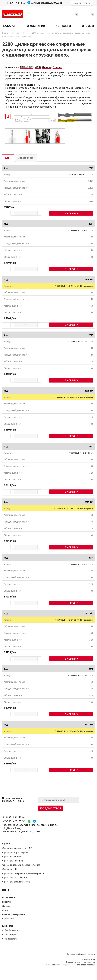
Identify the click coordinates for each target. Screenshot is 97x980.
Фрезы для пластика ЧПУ (15, 878)
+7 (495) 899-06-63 (16, 3)
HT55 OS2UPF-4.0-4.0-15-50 (81, 230)
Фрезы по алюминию (13, 857)
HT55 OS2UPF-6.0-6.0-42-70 (81, 675)
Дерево (57, 67)
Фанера (47, 67)
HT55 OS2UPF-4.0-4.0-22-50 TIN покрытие (74, 397)
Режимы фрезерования (14, 914)
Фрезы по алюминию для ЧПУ (17, 848)
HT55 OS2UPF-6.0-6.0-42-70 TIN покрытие (74, 731)
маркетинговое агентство (75, 965)
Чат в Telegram (9, 939)
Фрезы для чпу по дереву (15, 852)
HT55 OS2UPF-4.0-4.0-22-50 (81, 342)
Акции (5, 910)
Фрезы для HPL (10, 869)
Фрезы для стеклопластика (16, 882)
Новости (6, 902)
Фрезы (6, 844)
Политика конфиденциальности (81, 954)
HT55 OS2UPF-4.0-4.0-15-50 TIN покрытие (74, 286)
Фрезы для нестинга (13, 861)
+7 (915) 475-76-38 (14, 821)
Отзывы (6, 906)
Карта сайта (8, 919)
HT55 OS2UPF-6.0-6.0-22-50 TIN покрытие (74, 509)
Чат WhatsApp (9, 935)
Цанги (6, 890)
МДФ (38, 67)
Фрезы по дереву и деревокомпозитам (22, 865)
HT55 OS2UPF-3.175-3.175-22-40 (79, 175)
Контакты (8, 926)
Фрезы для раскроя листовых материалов (23, 873)
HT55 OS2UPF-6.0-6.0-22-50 (81, 453)
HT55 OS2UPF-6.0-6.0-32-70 (81, 564)
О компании (9, 897)
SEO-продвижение (54, 965)
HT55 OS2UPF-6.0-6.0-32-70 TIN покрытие (74, 620)
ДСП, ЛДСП (27, 67)
